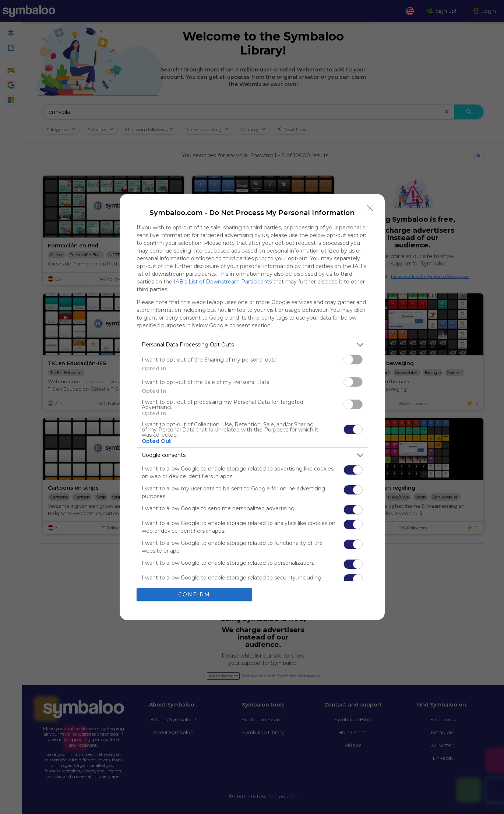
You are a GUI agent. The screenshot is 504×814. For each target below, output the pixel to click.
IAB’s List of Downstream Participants (223, 282)
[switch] (353, 360)
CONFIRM (194, 595)
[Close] (370, 208)
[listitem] (252, 345)
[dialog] (252, 407)
